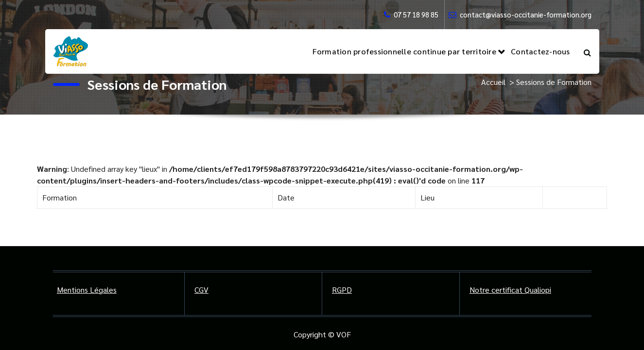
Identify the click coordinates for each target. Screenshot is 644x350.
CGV (201, 290)
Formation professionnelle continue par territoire (404, 51)
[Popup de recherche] (587, 51)
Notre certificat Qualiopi (510, 290)
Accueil (493, 82)
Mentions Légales (87, 290)
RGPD (342, 290)
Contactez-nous (540, 51)
